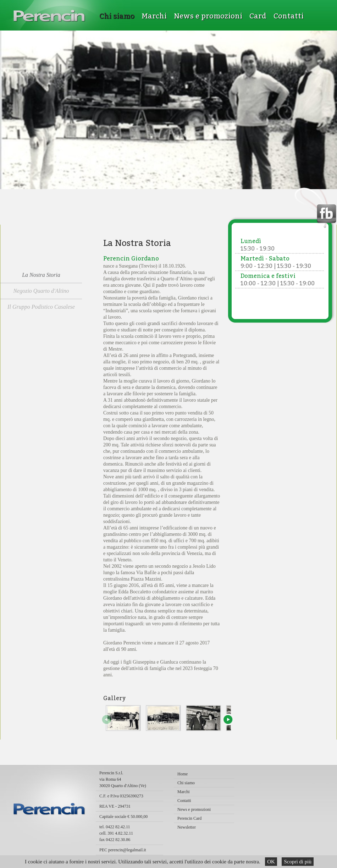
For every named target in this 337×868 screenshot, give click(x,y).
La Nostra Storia (41, 275)
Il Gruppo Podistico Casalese (41, 307)
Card (258, 16)
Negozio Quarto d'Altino (41, 291)
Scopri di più (298, 862)
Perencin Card (189, 818)
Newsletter (187, 827)
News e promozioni (208, 16)
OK (271, 862)
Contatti (289, 16)
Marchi (154, 16)
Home (183, 774)
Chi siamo (117, 16)
